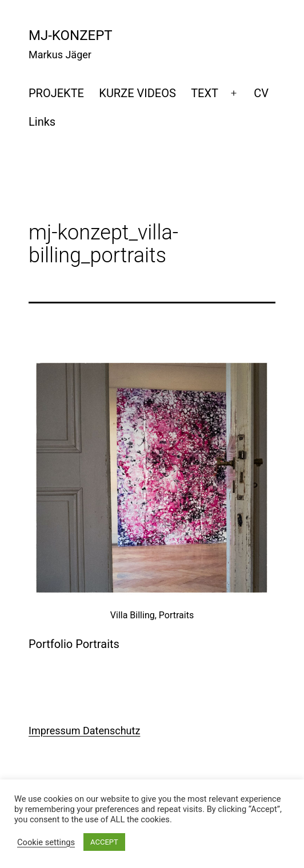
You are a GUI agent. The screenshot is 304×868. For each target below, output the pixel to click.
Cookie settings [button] (46, 842)
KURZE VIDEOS (137, 93)
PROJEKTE (56, 93)
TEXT (205, 93)
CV (261, 93)
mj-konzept (71, 35)
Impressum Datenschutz (84, 731)
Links (42, 122)
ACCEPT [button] (104, 842)
